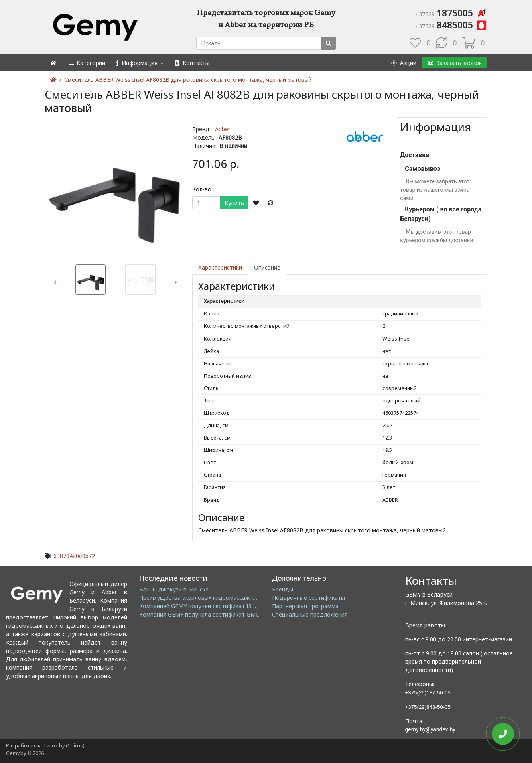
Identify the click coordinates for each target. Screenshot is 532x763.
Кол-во (202, 189)
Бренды (283, 589)
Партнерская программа (305, 606)
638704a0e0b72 (74, 556)
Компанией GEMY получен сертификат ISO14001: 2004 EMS (220, 606)
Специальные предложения (310, 614)
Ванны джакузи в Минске (174, 589)
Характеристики (220, 267)
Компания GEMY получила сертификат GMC (199, 614)
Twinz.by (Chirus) (64, 746)
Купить (234, 203)
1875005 (451, 13)
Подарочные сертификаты (308, 598)
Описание (267, 267)
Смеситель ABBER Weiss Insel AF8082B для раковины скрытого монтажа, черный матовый (188, 80)
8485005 (451, 25)
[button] (87, 63)
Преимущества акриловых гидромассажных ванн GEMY (215, 598)
